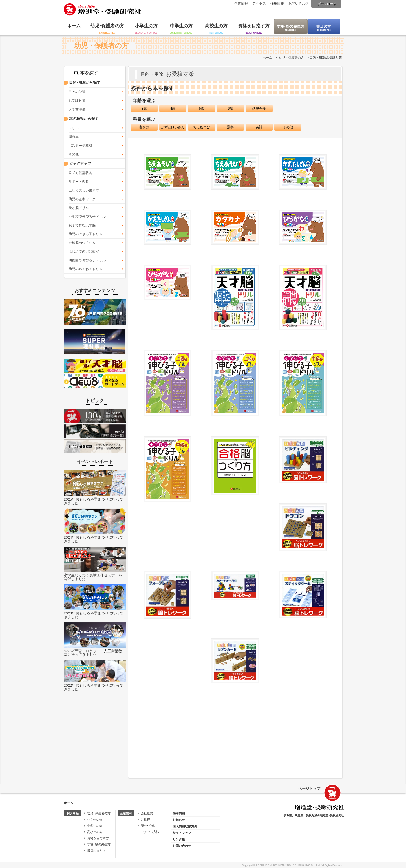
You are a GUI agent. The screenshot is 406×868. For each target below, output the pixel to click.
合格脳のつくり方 (82, 243)
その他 (74, 154)
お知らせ (179, 820)
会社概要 (147, 813)
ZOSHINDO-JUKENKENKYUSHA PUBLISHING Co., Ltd (288, 865)
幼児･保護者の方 (107, 26)
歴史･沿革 (148, 826)
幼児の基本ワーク (82, 199)
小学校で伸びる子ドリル (87, 217)
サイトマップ (182, 833)
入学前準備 (77, 109)
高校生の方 (216, 26)
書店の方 (324, 26)
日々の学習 (77, 92)
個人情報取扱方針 (185, 826)
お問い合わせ (299, 3)
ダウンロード (327, 4)
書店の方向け (96, 851)
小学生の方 (146, 26)
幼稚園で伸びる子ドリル (87, 260)
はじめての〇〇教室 (84, 252)
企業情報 (241, 3)
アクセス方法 (150, 832)
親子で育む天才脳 (82, 225)
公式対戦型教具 (80, 173)
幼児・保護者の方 (292, 58)
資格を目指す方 (254, 26)
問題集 (74, 137)
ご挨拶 (145, 819)
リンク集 (179, 839)
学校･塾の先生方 (290, 26)
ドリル (74, 128)
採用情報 (277, 3)
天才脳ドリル (79, 208)
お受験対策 (77, 101)
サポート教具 (79, 182)
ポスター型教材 (80, 146)
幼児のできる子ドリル (85, 234)
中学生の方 (181, 26)
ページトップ (309, 789)
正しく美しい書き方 (84, 190)
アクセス (259, 3)
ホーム (74, 26)
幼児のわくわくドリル (85, 269)
